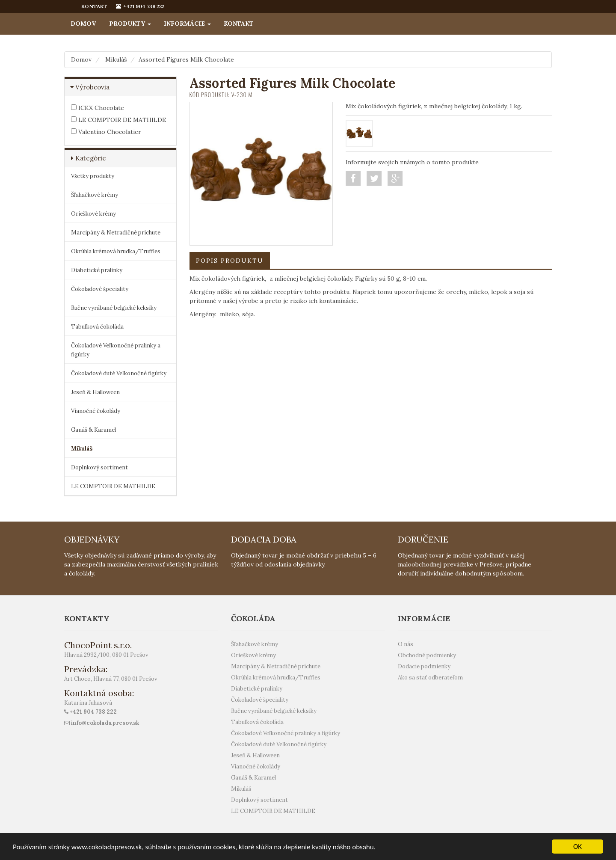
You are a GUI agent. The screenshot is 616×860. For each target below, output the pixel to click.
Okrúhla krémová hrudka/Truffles (116, 251)
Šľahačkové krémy (95, 195)
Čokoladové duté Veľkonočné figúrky (119, 373)
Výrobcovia (92, 87)
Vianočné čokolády (96, 411)
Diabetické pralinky (97, 270)
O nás (406, 644)
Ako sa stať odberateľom (430, 678)
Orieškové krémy (93, 214)
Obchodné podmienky (427, 655)
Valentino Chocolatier (106, 132)
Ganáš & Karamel (93, 430)
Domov (83, 24)
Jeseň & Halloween (95, 392)
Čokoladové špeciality (100, 289)
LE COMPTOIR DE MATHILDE (118, 120)
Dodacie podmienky (424, 666)
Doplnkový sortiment (99, 467)
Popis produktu (230, 261)
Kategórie (91, 158)
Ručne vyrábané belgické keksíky (114, 308)
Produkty (130, 24)
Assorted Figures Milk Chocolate (186, 59)
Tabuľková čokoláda (97, 327)
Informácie (187, 24)
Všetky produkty (93, 176)
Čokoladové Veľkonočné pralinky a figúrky (116, 350)
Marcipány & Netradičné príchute (116, 233)
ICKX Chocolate (98, 108)
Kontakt (239, 24)
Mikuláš (116, 59)
